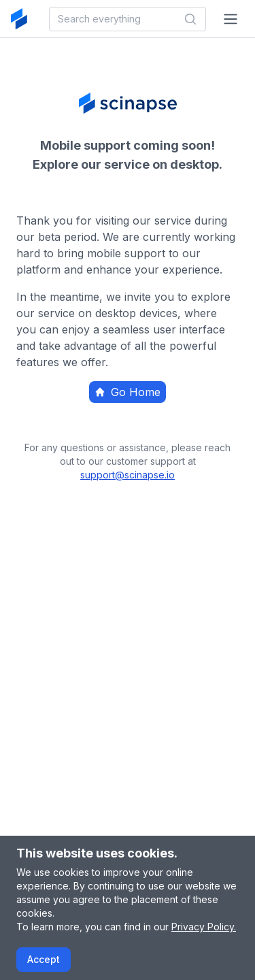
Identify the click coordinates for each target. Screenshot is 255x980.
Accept (44, 959)
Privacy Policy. (204, 927)
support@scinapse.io (128, 475)
